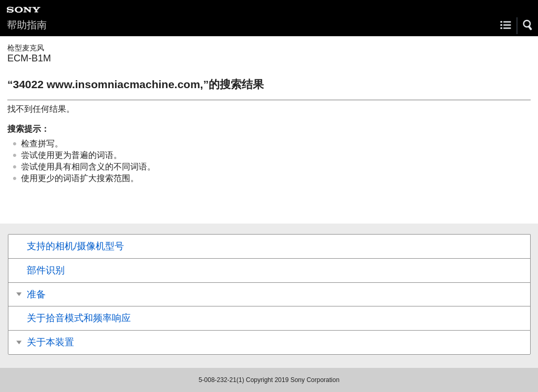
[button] (528, 25)
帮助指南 (27, 25)
